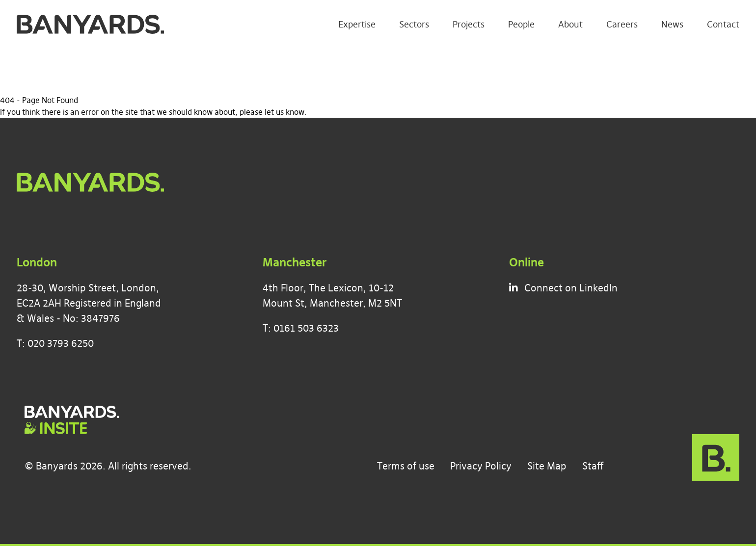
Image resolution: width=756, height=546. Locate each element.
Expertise (357, 24)
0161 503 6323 (306, 328)
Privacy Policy (481, 466)
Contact (723, 24)
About (570, 24)
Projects (469, 24)
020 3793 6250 (61, 343)
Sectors (414, 24)
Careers (622, 24)
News (672, 24)
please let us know (272, 112)
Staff (593, 466)
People (521, 24)
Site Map (547, 466)
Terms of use (406, 466)
